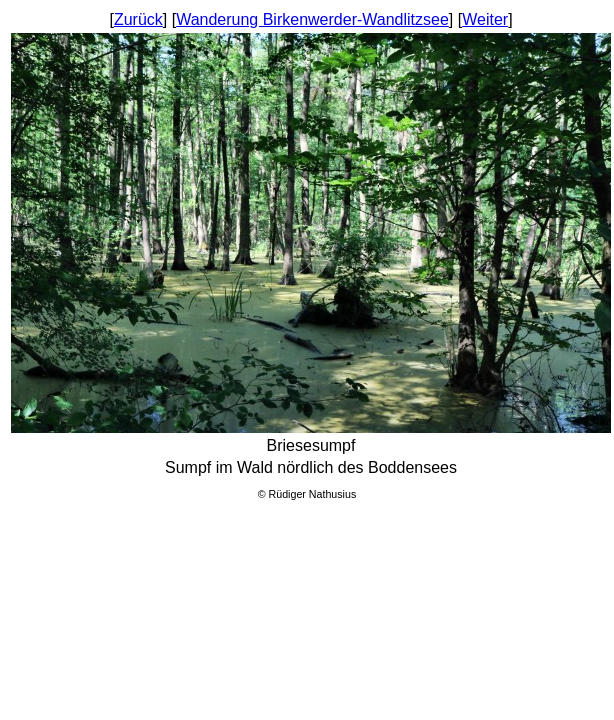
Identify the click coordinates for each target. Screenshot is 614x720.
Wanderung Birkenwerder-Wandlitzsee (312, 19)
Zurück (138, 19)
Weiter (485, 19)
